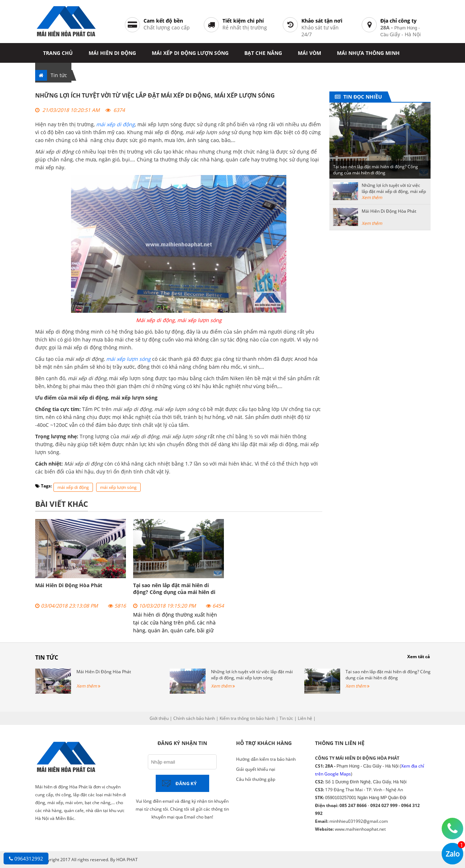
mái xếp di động (73, 487)
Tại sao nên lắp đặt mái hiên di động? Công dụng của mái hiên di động (174, 592)
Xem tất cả (419, 657)
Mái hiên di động (112, 53)
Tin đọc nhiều (361, 97)
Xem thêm (372, 197)
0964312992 (26, 858)
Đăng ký (186, 783)
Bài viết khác (62, 504)
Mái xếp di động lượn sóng (190, 53)
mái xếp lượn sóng (118, 487)
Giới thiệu (159, 718)
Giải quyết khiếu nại (256, 769)
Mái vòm (309, 53)
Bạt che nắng (263, 53)
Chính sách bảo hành (194, 718)
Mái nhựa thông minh (368, 53)
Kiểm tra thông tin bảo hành (247, 718)
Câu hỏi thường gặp (256, 779)
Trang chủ (58, 53)
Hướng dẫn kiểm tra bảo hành (266, 759)
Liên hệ (305, 718)
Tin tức (59, 75)
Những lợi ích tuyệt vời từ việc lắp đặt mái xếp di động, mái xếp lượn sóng (394, 191)
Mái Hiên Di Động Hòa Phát (69, 585)
